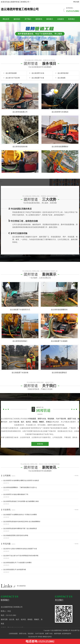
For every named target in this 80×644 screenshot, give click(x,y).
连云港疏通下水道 (38, 78)
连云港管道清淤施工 (20, 341)
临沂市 (36, 637)
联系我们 (72, 19)
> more (76, 476)
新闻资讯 (39, 19)
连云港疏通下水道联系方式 (20, 310)
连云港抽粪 (62, 78)
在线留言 (61, 19)
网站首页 (6, 19)
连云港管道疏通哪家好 (60, 147)
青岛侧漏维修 (21, 586)
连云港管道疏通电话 (59, 373)
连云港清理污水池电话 (60, 113)
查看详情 (40, 444)
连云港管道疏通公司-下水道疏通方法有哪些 (17, 563)
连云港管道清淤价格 (20, 147)
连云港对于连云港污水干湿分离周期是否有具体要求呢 (21, 556)
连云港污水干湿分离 (13, 78)
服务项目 (17, 19)
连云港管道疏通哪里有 (59, 310)
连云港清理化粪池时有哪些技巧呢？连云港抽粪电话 (20, 529)
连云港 (31, 637)
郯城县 (45, 637)
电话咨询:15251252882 (40, 641)
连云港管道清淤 (63, 73)
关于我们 (28, 19)
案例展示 (50, 19)
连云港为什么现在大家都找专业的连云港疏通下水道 (20, 549)
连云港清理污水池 (38, 73)
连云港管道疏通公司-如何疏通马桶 (15, 570)
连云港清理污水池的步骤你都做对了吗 (16, 494)
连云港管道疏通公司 (20, 113)
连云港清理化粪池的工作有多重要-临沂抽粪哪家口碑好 (21, 501)
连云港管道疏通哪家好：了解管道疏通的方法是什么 (20, 487)
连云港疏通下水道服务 (59, 341)
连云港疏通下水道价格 (20, 373)
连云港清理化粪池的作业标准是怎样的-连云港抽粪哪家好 (22, 522)
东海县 (40, 637)
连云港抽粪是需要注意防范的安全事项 (16, 535)
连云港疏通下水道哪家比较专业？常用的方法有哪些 (20, 515)
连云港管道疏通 (11, 73)
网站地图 (76, 2)
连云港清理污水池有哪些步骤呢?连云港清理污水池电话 (21, 481)
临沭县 (49, 637)
